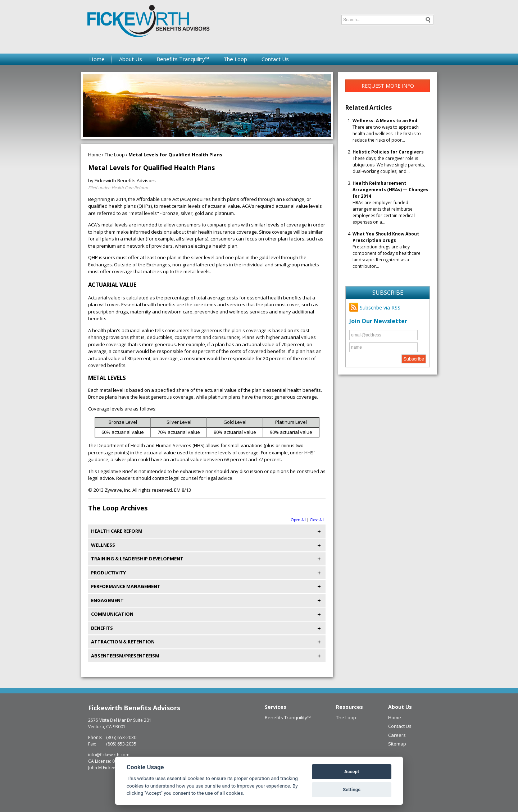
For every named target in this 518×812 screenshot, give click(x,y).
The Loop (235, 59)
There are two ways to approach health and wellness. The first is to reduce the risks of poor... (387, 130)
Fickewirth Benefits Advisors (134, 708)
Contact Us (275, 59)
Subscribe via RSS (375, 308)
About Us (131, 59)
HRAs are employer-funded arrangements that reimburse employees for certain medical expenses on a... (390, 203)
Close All (317, 520)
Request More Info (388, 86)
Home (97, 59)
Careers (397, 735)
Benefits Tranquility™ (183, 59)
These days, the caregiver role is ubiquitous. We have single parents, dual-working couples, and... (389, 162)
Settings (352, 790)
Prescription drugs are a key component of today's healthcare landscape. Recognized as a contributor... (387, 250)
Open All (298, 520)
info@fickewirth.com (109, 755)
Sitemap (397, 744)
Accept (352, 772)
